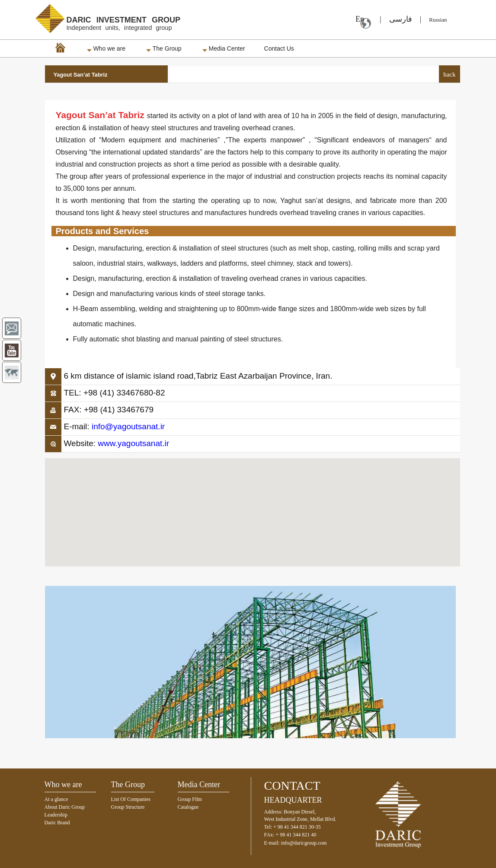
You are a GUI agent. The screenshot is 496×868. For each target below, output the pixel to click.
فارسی (401, 19)
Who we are (106, 48)
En (357, 19)
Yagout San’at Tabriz (81, 75)
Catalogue (188, 807)
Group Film (190, 799)
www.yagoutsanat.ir (133, 443)
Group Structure (128, 807)
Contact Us (279, 48)
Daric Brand (57, 823)
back (449, 74)
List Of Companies (131, 799)
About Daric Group (65, 807)
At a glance (56, 799)
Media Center (224, 48)
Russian (438, 20)
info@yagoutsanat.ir (128, 426)
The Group (164, 48)
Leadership (56, 815)
